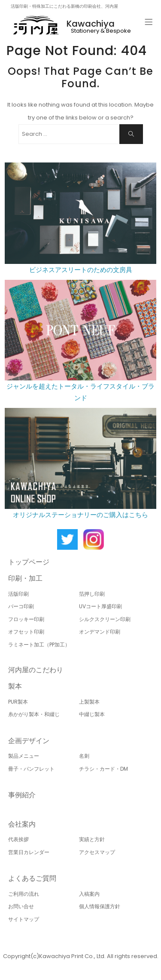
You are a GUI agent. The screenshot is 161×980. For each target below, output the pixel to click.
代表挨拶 (18, 839)
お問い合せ (21, 906)
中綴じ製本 (92, 714)
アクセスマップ (97, 852)
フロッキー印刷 (26, 619)
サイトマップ (24, 919)
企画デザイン (29, 741)
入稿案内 (89, 894)
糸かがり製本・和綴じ (34, 714)
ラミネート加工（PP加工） (39, 645)
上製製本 (89, 702)
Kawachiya (91, 24)
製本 (15, 686)
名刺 (84, 756)
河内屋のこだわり (36, 670)
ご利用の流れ (24, 894)
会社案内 (22, 824)
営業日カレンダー (29, 852)
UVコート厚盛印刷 (100, 606)
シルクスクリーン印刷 (105, 619)
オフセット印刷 (26, 632)
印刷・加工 (25, 578)
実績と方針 (92, 839)
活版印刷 (18, 594)
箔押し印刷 (92, 594)
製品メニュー (24, 756)
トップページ (29, 562)
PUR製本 (18, 702)
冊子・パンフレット (31, 769)
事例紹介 (22, 795)
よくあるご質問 (32, 878)
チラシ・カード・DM (103, 769)
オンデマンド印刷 (100, 632)
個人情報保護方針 (100, 906)
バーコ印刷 (21, 606)
